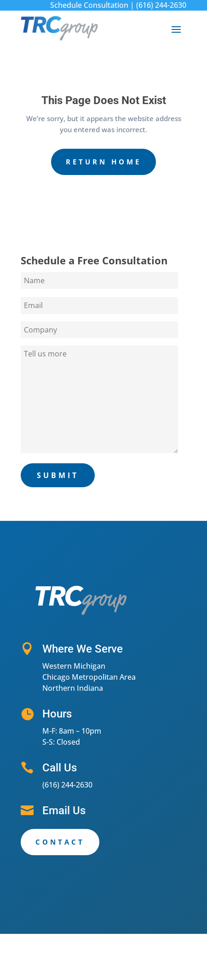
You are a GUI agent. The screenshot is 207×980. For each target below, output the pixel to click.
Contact (60, 842)
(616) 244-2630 (161, 5)
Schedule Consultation (89, 5)
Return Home (103, 162)
